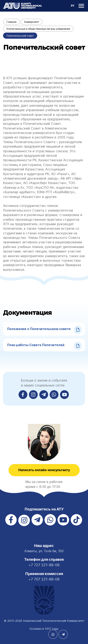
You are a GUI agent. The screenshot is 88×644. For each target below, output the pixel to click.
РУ (73, 6)
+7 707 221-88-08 (44, 579)
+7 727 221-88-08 (44, 565)
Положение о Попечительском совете (39, 329)
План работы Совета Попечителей (36, 345)
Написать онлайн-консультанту (44, 470)
